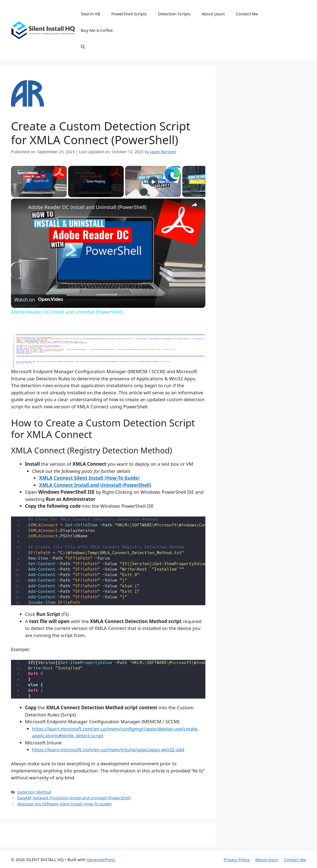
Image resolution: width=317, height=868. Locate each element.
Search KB (90, 14)
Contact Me (247, 14)
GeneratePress (101, 859)
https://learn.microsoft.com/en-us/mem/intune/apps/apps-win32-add (108, 750)
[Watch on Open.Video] (39, 299)
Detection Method (34, 792)
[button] (83, 47)
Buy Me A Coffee (97, 30)
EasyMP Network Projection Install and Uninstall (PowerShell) (74, 798)
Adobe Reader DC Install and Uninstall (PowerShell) (87, 207)
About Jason (213, 14)
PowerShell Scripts (129, 14)
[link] (20, 207)
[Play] (153, 182)
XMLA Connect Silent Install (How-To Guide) (89, 478)
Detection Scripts (174, 14)
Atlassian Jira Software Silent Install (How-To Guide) (64, 804)
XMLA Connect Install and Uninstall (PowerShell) (95, 485)
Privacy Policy (237, 859)
